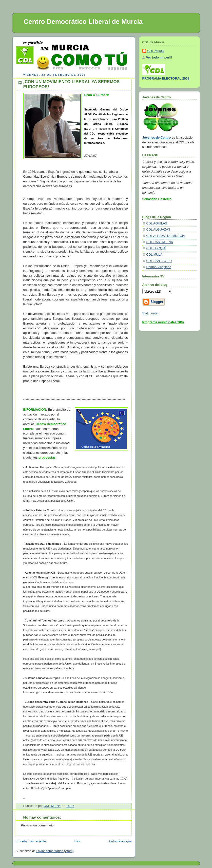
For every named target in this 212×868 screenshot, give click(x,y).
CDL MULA (154, 255)
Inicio (77, 841)
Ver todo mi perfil (159, 58)
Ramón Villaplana (159, 267)
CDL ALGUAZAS (158, 230)
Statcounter (151, 313)
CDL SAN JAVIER (159, 261)
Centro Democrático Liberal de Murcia (83, 22)
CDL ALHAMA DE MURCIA (166, 236)
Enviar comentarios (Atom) (55, 851)
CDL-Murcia (156, 51)
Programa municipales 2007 (163, 322)
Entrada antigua (120, 841)
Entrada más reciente (31, 841)
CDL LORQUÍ (156, 248)
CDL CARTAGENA (160, 242)
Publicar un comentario (37, 825)
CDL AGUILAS (157, 223)
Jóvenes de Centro (157, 138)
